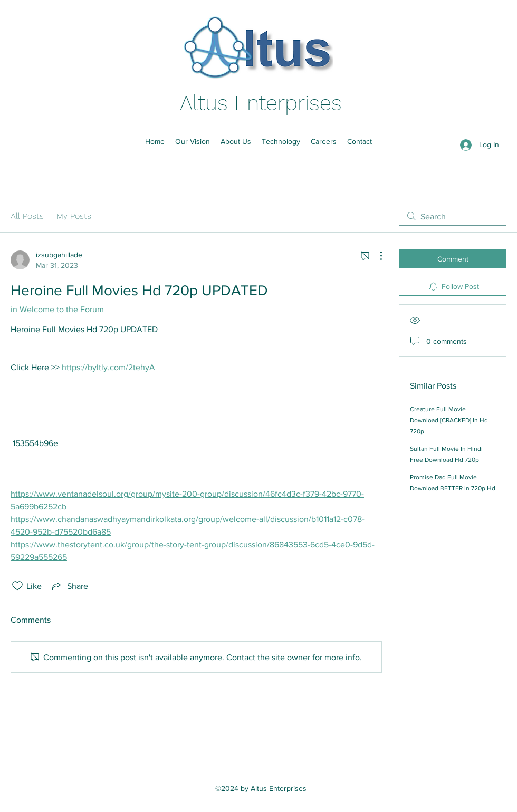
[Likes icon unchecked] (17, 586)
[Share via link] (69, 586)
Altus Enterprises (261, 103)
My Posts (74, 216)
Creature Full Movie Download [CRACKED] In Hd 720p (449, 420)
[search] (453, 216)
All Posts (27, 216)
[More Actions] (376, 256)
